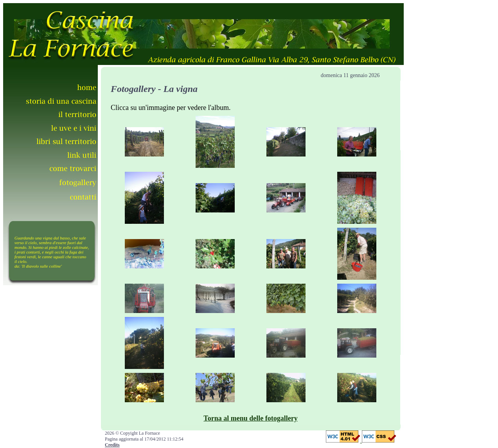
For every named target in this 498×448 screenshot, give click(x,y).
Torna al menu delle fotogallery (250, 418)
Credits (112, 445)
